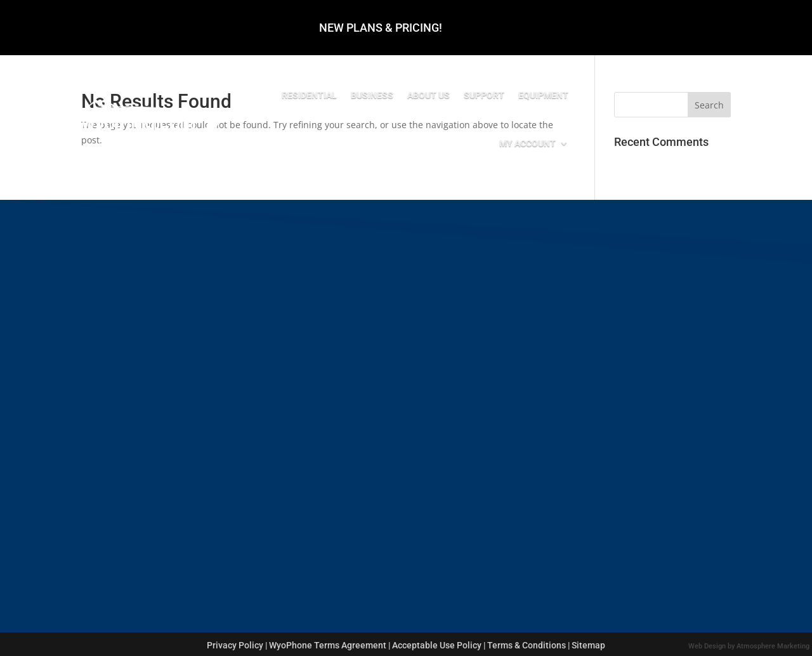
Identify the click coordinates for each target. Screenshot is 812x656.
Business (372, 95)
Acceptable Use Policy (437, 645)
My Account (527, 143)
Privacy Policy (235, 645)
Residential (309, 95)
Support (484, 95)
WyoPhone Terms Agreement (328, 645)
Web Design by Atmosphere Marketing (749, 646)
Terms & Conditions (527, 645)
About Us (429, 95)
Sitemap (588, 645)
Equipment (543, 95)
